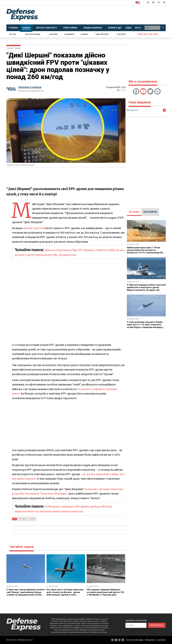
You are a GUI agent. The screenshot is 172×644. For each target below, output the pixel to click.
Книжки (84, 34)
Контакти (121, 34)
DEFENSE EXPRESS (31, 88)
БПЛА (30, 519)
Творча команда (33, 34)
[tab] (134, 212)
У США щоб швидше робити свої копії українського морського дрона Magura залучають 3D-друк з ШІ (145, 289)
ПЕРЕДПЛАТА (150, 640)
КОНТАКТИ (161, 640)
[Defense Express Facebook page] (148, 3)
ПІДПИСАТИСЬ (157, 625)
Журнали (53, 34)
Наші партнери (102, 34)
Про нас (13, 34)
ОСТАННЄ (134, 212)
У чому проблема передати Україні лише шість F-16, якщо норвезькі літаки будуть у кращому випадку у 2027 (146, 326)
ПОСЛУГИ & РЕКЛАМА (135, 640)
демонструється (34, 228)
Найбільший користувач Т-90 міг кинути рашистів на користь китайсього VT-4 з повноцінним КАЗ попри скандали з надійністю (145, 251)
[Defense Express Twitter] (159, 3)
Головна (10, 48)
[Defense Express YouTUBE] (154, 3)
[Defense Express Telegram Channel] (164, 3)
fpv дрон (23, 519)
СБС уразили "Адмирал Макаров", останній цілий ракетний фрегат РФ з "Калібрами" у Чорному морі (105, 592)
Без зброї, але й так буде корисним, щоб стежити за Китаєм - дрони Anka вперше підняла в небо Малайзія (66, 593)
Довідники (69, 34)
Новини (18, 48)
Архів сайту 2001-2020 (147, 34)
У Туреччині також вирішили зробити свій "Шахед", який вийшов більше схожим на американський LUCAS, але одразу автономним (25, 595)
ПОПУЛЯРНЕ (150, 212)
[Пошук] (163, 28)
